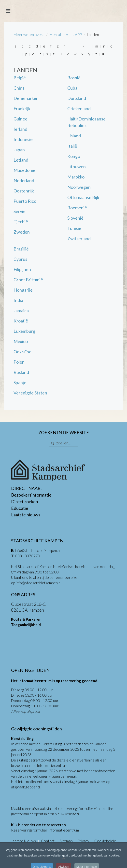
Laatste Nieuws (23, 841)
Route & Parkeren (26, 619)
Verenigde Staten (30, 393)
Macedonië (24, 170)
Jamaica (21, 310)
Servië (20, 211)
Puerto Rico (25, 201)
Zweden (22, 232)
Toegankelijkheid (26, 625)
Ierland (20, 129)
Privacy (83, 841)
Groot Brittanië (28, 280)
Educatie (20, 508)
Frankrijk (22, 108)
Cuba (72, 88)
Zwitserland (79, 238)
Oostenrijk (24, 191)
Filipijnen (22, 269)
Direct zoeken (25, 501)
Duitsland (77, 98)
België (20, 78)
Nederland (24, 180)
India (18, 300)
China (19, 88)
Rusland (21, 372)
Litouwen (77, 166)
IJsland (74, 136)
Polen (19, 362)
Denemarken (26, 98)
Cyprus (20, 259)
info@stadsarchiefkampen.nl (38, 550)
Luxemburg (24, 331)
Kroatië (21, 321)
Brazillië (21, 249)
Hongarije (23, 290)
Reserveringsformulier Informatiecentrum (45, 830)
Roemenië (77, 208)
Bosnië (74, 78)
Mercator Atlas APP (66, 35)
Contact (48, 841)
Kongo (74, 156)
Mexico (21, 341)
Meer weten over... (29, 35)
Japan (19, 150)
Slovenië (75, 218)
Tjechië (21, 222)
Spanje (20, 382)
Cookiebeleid (105, 841)
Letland (21, 160)
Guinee (21, 119)
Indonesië (23, 139)
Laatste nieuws (26, 515)
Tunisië (74, 228)
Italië (72, 146)
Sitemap (66, 841)
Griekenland (79, 108)
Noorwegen (79, 187)
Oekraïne (22, 352)
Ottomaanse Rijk (83, 197)
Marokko (76, 177)
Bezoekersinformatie (31, 495)
